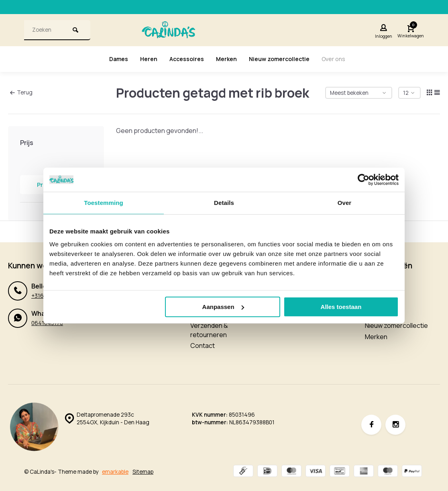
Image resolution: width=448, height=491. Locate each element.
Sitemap (143, 472)
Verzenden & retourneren (209, 330)
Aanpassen (223, 307)
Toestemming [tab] (104, 203)
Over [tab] (345, 203)
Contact (203, 346)
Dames (110, 59)
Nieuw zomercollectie (283, 59)
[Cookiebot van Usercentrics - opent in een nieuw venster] (363, 180)
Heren (142, 59)
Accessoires (183, 59)
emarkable (115, 472)
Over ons (342, 59)
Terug (21, 92)
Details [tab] (224, 203)
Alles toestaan (341, 307)
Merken (226, 59)
